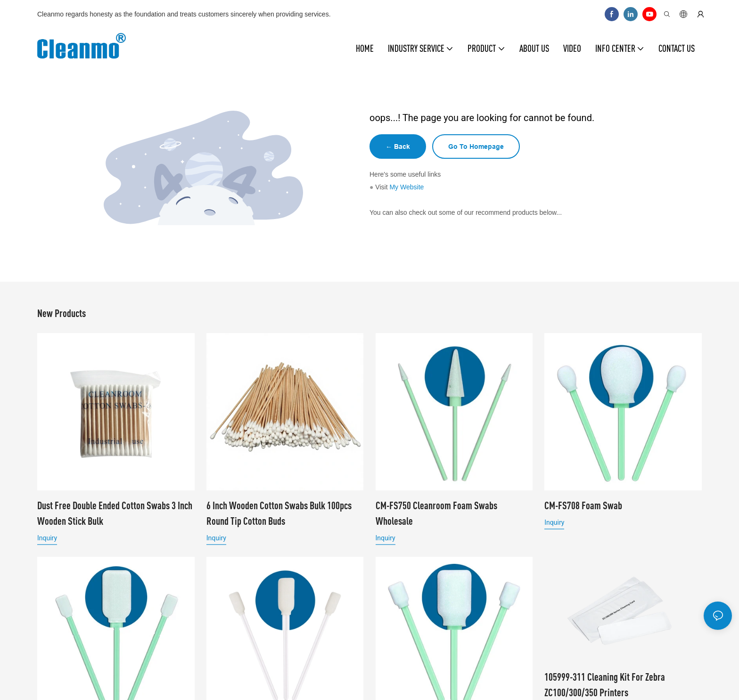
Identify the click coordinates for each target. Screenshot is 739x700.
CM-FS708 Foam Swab (583, 505)
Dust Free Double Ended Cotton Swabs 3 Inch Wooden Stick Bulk (115, 513)
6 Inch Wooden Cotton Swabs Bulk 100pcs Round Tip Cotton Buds (279, 513)
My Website (406, 187)
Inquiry (47, 538)
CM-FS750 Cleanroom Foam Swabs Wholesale (436, 513)
